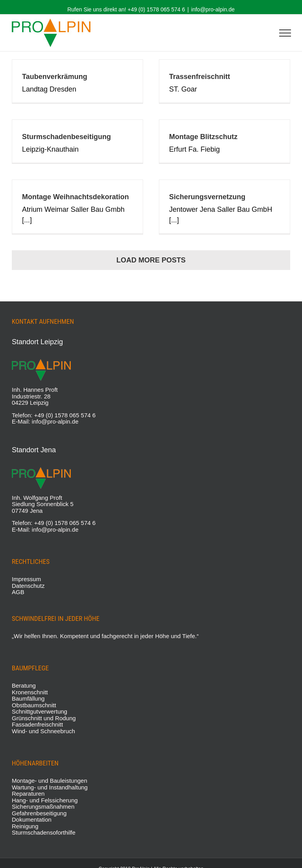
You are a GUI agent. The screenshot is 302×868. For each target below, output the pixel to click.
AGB (18, 592)
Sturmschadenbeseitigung (66, 137)
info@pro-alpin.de (213, 9)
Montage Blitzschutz (203, 137)
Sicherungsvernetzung (207, 197)
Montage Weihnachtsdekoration (75, 197)
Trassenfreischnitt (200, 77)
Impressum (26, 579)
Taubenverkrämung (55, 77)
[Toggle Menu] (285, 33)
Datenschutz (28, 586)
